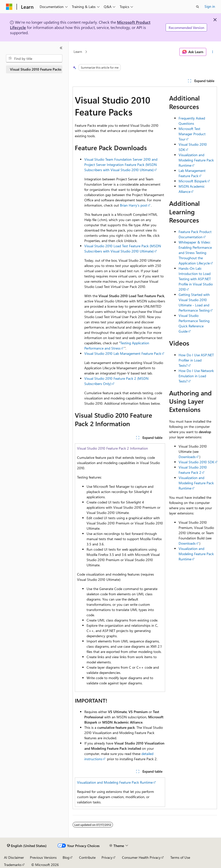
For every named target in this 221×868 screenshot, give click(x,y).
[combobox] (34, 58)
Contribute (87, 857)
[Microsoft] (9, 7)
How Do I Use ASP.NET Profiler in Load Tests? (196, 360)
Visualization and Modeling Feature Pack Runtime (115, 782)
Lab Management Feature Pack (192, 173)
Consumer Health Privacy (141, 857)
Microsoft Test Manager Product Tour (192, 134)
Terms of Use (180, 857)
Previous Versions (43, 857)
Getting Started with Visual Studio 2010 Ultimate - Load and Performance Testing (194, 302)
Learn (78, 52)
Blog (66, 857)
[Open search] (198, 7)
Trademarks (13, 865)
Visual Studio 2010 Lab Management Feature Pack (123, 353)
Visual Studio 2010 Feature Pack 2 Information (112, 448)
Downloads (187, 457)
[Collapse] (61, 48)
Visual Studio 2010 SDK (196, 462)
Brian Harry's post (134, 205)
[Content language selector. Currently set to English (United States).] (27, 846)
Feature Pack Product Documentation (195, 234)
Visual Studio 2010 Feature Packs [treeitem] (36, 69)
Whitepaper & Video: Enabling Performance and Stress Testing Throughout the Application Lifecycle (195, 253)
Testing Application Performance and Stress (117, 346)
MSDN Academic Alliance (192, 189)
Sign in (210, 6)
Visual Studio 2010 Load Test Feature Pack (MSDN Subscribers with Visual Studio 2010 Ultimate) (123, 248)
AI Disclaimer (14, 857)
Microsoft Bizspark (193, 181)
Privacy (107, 857)
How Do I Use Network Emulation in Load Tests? (196, 376)
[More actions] (213, 52)
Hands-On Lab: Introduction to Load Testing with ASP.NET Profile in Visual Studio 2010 (196, 279)
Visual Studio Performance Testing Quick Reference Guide (194, 323)
